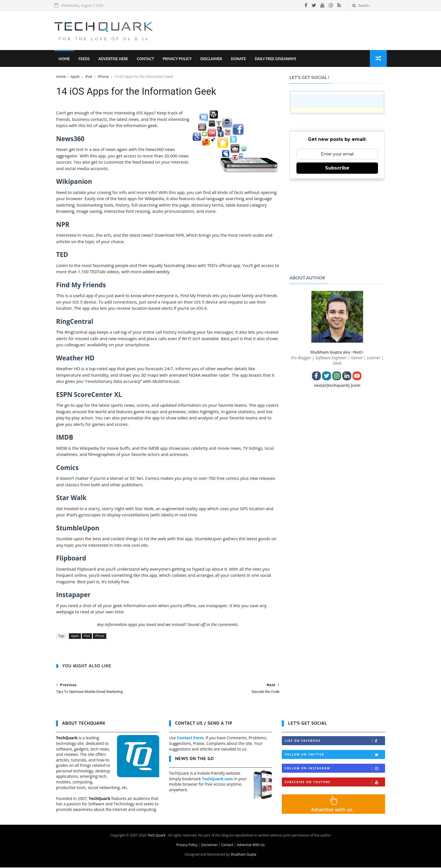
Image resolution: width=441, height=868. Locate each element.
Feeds (86, 59)
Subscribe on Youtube (335, 783)
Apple (75, 77)
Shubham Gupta (243, 855)
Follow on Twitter (335, 755)
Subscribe (337, 168)
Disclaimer (213, 59)
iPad (89, 77)
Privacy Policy (179, 59)
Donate (240, 59)
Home (66, 59)
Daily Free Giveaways (277, 59)
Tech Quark (156, 836)
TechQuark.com (217, 779)
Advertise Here (115, 59)
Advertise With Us (251, 845)
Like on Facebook (335, 741)
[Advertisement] (283, 31)
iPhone (103, 77)
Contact (147, 59)
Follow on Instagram (335, 769)
